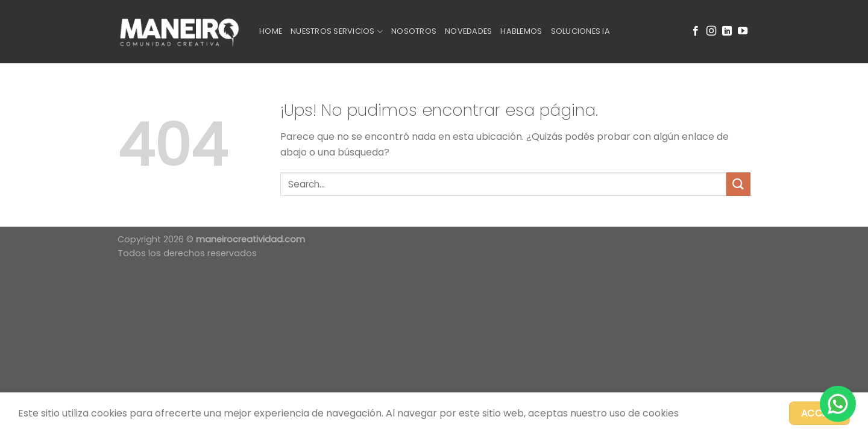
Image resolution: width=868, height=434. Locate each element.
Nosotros (414, 31)
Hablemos (521, 31)
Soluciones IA (580, 31)
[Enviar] (738, 184)
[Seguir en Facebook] (696, 31)
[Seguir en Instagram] (711, 31)
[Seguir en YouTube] (743, 31)
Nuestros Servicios (337, 32)
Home (271, 31)
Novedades (468, 31)
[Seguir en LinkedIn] (727, 31)
